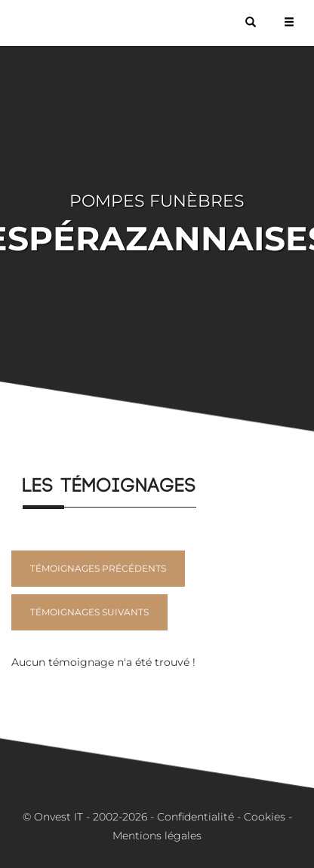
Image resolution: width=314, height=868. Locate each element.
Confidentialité (195, 817)
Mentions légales (157, 836)
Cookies (265, 817)
